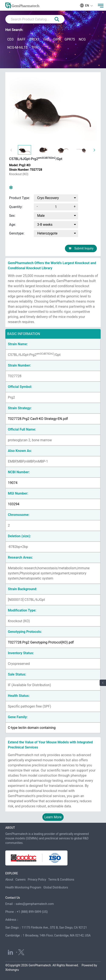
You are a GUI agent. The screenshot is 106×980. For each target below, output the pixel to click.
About (9, 880)
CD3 (10, 39)
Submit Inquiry (81, 248)
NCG (82, 39)
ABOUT (10, 828)
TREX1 (34, 39)
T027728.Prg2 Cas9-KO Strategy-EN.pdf (38, 419)
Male (41, 216)
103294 (14, 504)
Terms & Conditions (61, 880)
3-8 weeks (45, 225)
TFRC (35, 47)
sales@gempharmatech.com (35, 904)
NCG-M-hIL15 (17, 47)
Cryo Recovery (48, 198)
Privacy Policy (37, 880)
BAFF (21, 39)
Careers (20, 880)
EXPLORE (12, 873)
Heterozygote (47, 234)
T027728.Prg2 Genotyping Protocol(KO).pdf (41, 642)
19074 (13, 483)
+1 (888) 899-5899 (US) (32, 912)
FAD (46, 39)
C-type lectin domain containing (32, 728)
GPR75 (70, 39)
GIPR (57, 39)
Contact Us (13, 898)
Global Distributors (56, 887)
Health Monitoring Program (23, 887)
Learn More (53, 817)
